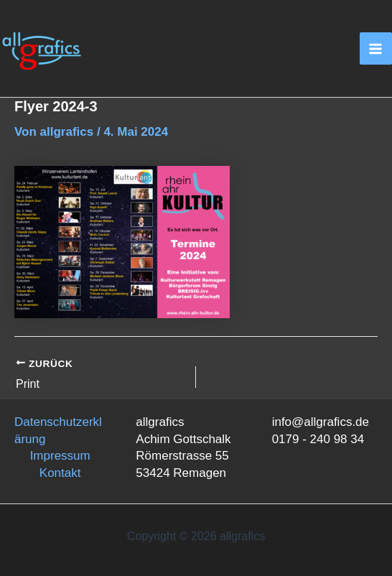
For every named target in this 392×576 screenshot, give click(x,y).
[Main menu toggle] (376, 49)
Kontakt (60, 473)
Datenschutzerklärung (58, 431)
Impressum (60, 456)
